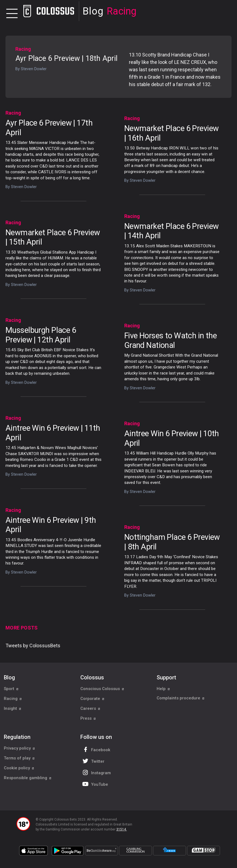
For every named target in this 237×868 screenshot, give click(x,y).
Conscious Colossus (102, 689)
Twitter (93, 761)
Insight (13, 708)
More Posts (22, 628)
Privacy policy (19, 748)
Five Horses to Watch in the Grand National (170, 340)
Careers (90, 708)
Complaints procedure (181, 699)
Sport (11, 689)
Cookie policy (19, 768)
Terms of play (19, 758)
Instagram (96, 772)
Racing (23, 49)
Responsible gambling (28, 778)
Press (88, 718)
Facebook (96, 749)
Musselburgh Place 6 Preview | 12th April (41, 335)
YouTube (95, 784)
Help (163, 689)
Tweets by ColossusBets (33, 646)
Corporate (92, 699)
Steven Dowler (34, 69)
